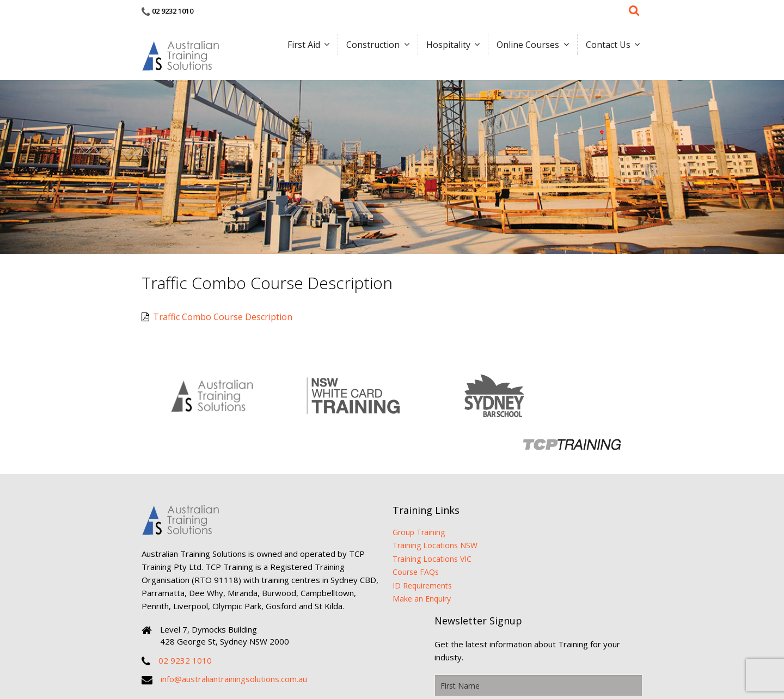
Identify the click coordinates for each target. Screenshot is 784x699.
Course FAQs (378, 516)
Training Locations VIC (394, 502)
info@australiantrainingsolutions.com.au (234, 636)
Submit (617, 549)
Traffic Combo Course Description (217, 314)
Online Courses (525, 46)
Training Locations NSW (397, 489)
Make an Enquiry (384, 542)
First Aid (297, 46)
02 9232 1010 (173, 11)
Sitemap (497, 661)
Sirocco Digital (537, 661)
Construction (367, 46)
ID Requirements (385, 529)
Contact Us (607, 46)
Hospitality (444, 46)
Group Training (381, 476)
